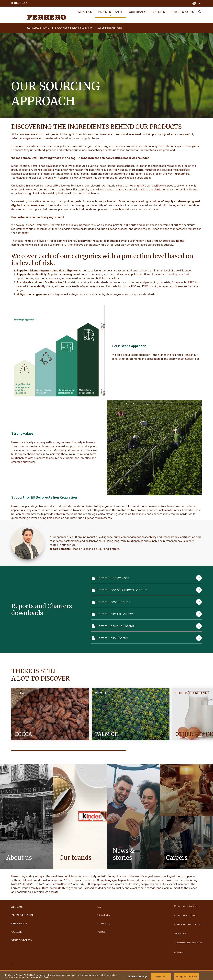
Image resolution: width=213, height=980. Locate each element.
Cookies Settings (137, 976)
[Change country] (196, 3)
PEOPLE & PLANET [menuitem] (110, 12)
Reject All (161, 976)
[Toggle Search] (200, 12)
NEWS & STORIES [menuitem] (182, 12)
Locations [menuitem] (179, 952)
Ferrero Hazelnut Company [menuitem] (188, 924)
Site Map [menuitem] (101, 932)
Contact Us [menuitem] (20, 3)
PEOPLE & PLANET (40, 28)
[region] (106, 975)
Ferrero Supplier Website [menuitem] (187, 906)
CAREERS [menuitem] (159, 12)
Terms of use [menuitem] (180, 933)
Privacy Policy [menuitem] (104, 915)
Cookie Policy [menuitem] (104, 923)
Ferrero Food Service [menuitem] (185, 915)
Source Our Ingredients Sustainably (74, 28)
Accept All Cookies (186, 976)
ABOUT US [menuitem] (85, 12)
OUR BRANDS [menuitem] (138, 12)
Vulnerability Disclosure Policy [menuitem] (188, 943)
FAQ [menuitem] (99, 907)
